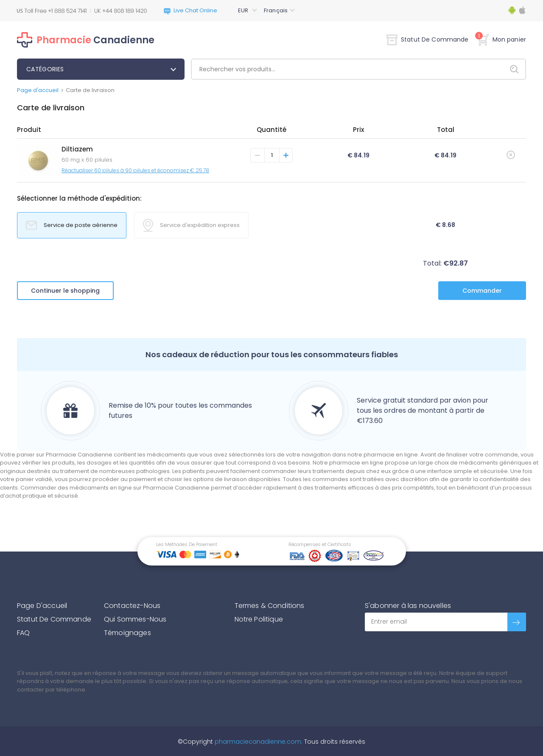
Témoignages (127, 633)
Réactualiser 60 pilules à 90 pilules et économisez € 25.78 (135, 170)
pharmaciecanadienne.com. (258, 742)
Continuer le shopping (65, 291)
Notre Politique (259, 619)
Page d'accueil (38, 90)
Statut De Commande (428, 39)
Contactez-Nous (132, 606)
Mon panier (502, 39)
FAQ (23, 633)
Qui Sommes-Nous (135, 619)
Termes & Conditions (270, 606)
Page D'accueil (42, 606)
